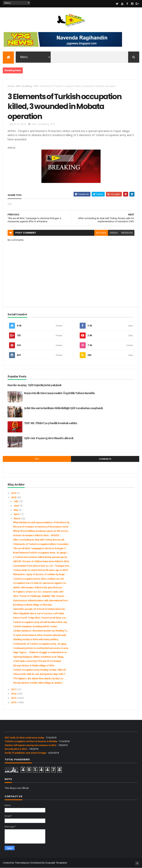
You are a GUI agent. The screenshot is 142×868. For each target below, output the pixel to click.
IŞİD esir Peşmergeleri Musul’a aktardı (49, 438)
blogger (101, 233)
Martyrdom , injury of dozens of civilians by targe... (40, 574)
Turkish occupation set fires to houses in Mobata (31, 741)
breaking (27, 86)
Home (11, 86)
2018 (14, 497)
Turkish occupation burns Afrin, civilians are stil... (39, 579)
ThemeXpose (22, 863)
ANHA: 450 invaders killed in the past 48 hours (38, 588)
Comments (105, 459)
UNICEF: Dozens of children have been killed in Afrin (41, 561)
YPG (36, 86)
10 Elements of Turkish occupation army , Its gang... (41, 644)
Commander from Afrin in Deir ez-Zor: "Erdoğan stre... (42, 566)
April (16, 514)
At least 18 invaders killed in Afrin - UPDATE (36, 535)
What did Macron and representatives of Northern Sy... (42, 523)
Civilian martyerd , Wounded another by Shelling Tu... (41, 631)
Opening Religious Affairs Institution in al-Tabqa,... (39, 657)
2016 (14, 694)
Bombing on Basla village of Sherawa (32, 605)
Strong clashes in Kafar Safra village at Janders (38, 683)
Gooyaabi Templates (56, 863)
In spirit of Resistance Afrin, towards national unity (40, 635)
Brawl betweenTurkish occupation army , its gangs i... (41, 553)
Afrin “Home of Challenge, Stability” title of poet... (40, 596)
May (16, 510)
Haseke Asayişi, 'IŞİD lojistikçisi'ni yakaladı (34, 385)
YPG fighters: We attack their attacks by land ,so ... (40, 679)
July (16, 501)
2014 (14, 702)
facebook (127, 233)
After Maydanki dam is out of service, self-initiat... (40, 614)
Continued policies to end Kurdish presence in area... (42, 648)
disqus (114, 233)
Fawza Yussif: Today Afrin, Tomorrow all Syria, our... (40, 618)
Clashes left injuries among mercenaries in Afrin (30, 745)
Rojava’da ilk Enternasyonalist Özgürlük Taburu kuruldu (59, 393)
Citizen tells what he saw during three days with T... (40, 674)
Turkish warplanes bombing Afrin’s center (35, 626)
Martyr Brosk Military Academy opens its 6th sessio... (42, 531)
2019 (14, 493)
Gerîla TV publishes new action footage (25, 753)
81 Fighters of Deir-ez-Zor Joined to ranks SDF (38, 592)
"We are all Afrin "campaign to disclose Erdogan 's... (40, 548)
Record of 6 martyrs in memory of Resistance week (41, 527)
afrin (18, 86)
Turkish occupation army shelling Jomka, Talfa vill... (40, 670)
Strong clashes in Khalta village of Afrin (34, 666)
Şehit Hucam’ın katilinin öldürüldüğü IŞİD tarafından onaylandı (64, 408)
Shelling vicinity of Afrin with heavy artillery (36, 639)
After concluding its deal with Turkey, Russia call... (40, 540)
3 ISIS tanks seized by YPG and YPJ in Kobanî (37, 661)
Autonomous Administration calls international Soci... (42, 601)
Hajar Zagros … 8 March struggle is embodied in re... (41, 652)
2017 (14, 690)
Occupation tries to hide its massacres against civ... (40, 583)
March (17, 519)
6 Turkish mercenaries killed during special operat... (41, 557)
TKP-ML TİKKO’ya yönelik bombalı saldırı (51, 423)
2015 (14, 698)
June (17, 506)
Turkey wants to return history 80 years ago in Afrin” (41, 570)
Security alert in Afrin (16, 749)
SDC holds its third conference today (24, 738)
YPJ (37, 459)
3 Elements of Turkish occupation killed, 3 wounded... (42, 544)
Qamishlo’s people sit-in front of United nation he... (40, 609)
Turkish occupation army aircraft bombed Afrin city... (41, 622)
